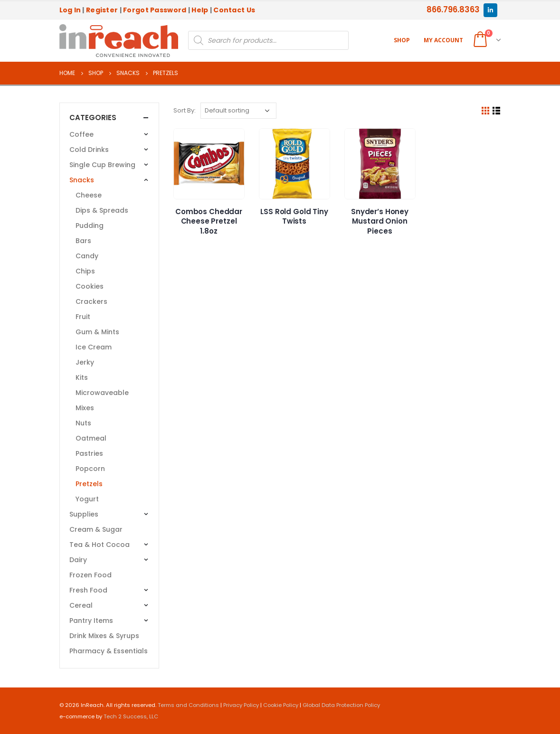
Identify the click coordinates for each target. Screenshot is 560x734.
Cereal (81, 605)
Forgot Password (155, 10)
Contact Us (234, 10)
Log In (70, 10)
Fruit (83, 317)
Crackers (91, 301)
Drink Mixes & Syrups (104, 636)
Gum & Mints (97, 332)
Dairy (78, 560)
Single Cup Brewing (102, 165)
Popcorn (90, 469)
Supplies (84, 514)
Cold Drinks (89, 150)
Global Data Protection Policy (341, 705)
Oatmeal (91, 438)
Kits (82, 377)
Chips (85, 271)
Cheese (89, 195)
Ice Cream (94, 347)
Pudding (90, 226)
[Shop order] (238, 111)
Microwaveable (102, 393)
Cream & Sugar (96, 529)
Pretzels (89, 484)
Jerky (85, 362)
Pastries (89, 453)
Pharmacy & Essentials (109, 651)
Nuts (83, 423)
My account (443, 40)
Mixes (85, 408)
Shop (402, 40)
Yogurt (87, 499)
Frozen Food (90, 575)
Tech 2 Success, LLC (131, 716)
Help (200, 10)
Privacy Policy (241, 705)
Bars (83, 241)
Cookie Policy (281, 705)
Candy (87, 256)
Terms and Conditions (188, 705)
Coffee (81, 134)
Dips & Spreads (102, 210)
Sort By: (185, 110)
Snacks (82, 180)
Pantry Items (91, 621)
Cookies (90, 286)
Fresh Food (88, 590)
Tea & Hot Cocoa (100, 545)
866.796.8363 (453, 9)
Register (102, 10)
